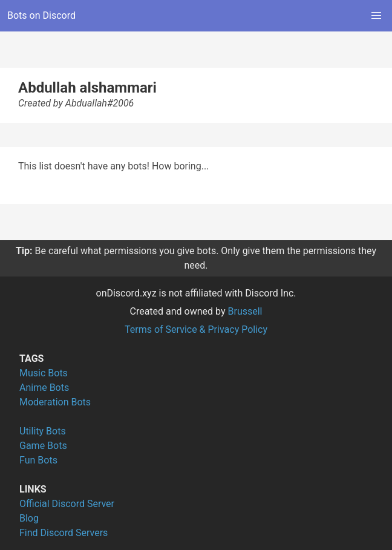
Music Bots (44, 373)
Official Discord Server (67, 504)
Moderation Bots (55, 402)
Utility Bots (43, 431)
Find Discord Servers (64, 533)
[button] (376, 16)
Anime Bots (44, 388)
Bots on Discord (41, 15)
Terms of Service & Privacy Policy (196, 329)
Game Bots (43, 446)
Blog (29, 518)
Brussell (245, 311)
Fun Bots (38, 460)
